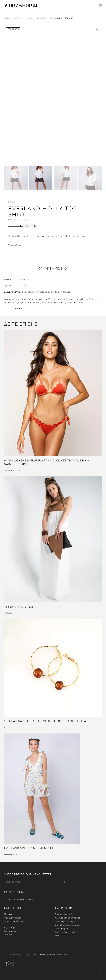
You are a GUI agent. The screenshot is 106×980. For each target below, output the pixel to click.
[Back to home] (21, 6)
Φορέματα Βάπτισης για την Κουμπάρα (56, 301)
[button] (100, 6)
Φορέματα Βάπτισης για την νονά (35, 305)
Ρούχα (12, 204)
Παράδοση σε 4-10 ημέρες (59, 294)
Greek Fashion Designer (66, 927)
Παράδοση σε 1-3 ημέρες (33, 294)
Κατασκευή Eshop (47, 957)
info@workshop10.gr (20, 902)
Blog (57, 938)
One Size (25, 282)
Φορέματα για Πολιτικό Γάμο (68, 305)
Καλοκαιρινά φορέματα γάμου (20, 301)
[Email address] (34, 884)
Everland (17, 311)
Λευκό (23, 288)
